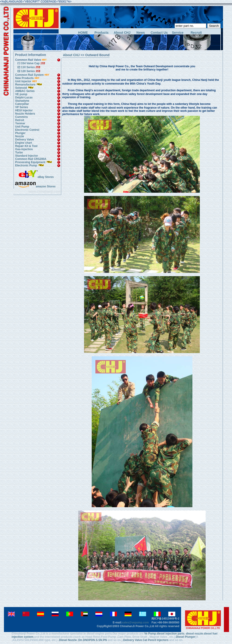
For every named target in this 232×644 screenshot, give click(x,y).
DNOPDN (89, 640)
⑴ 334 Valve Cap (31, 63)
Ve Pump (150, 634)
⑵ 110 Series (28, 67)
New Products (24, 78)
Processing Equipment (30, 162)
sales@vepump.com (135, 623)
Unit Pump (22, 127)
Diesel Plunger (186, 637)
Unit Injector (23, 81)
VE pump (21, 94)
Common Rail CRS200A (31, 159)
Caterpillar (22, 104)
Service (178, 33)
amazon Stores (35, 186)
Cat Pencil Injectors (155, 640)
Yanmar (20, 123)
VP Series (21, 107)
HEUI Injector (24, 110)
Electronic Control (27, 130)
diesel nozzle (194, 634)
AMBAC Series (25, 91)
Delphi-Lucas (24, 98)
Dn (80, 640)
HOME (83, 33)
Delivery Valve (24, 140)
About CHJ (122, 33)
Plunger (20, 133)
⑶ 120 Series (28, 71)
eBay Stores (36, 177)
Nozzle (19, 136)
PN (105, 640)
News (141, 33)
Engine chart (24, 143)
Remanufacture (25, 85)
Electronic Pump (26, 165)
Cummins (21, 117)
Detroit (20, 120)
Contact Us (159, 33)
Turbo (19, 153)
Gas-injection (24, 149)
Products (102, 33)
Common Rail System (32, 75)
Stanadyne (22, 101)
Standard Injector (27, 156)
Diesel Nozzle (68, 640)
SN (100, 640)
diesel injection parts (171, 634)
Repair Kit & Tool (26, 146)
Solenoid (21, 88)
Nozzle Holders (25, 114)
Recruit (196, 33)
